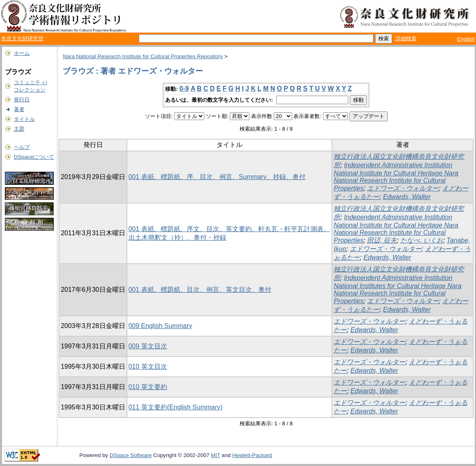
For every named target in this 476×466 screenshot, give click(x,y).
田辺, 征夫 (382, 240)
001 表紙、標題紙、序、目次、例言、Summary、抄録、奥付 (217, 177)
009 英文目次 (148, 346)
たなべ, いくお (422, 240)
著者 (19, 109)
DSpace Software (131, 455)
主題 (19, 129)
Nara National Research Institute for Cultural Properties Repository (143, 56)
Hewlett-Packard (252, 455)
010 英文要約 (148, 387)
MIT (215, 455)
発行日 (22, 100)
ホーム (22, 53)
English (466, 39)
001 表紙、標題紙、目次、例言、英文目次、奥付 (200, 290)
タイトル (24, 119)
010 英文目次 (148, 366)
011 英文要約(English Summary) (176, 407)
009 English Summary (160, 326)
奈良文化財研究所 (22, 38)
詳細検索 (406, 38)
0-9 (184, 89)
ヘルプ (22, 147)
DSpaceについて (34, 157)
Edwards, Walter (407, 197)
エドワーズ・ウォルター (403, 188)
